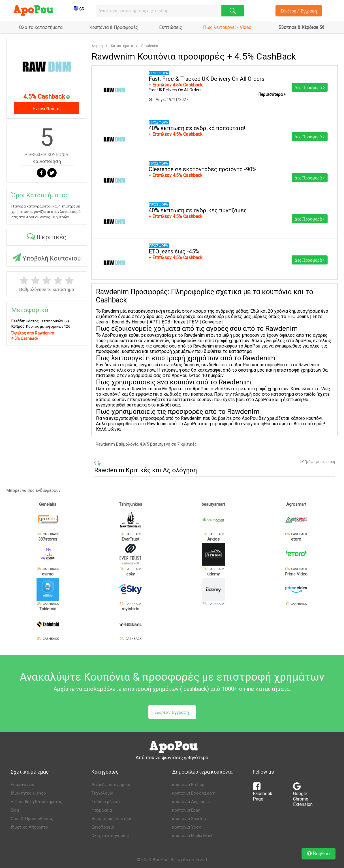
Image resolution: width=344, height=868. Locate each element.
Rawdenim (150, 46)
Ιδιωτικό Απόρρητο (29, 827)
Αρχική (97, 46)
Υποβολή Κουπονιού (47, 258)
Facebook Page (263, 793)
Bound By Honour (129, 322)
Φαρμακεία (102, 810)
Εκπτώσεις (171, 27)
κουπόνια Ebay (186, 810)
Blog (15, 810)
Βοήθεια (319, 853)
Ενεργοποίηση (47, 108)
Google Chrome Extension (303, 796)
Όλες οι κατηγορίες (110, 836)
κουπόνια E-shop (188, 785)
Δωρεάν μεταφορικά (111, 785)
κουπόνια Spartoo (189, 819)
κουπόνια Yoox (186, 827)
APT (153, 322)
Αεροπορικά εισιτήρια (113, 819)
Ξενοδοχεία (103, 827)
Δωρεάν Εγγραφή (172, 712)
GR (79, 9)
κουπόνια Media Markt (193, 836)
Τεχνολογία (102, 793)
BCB (166, 322)
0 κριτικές (47, 236)
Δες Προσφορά (310, 87)
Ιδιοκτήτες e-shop (28, 793)
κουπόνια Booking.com (194, 793)
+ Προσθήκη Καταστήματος (37, 802)
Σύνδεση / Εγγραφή (299, 11)
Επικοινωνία (23, 785)
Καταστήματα (122, 46)
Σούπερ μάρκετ (106, 802)
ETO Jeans (298, 316)
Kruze (179, 322)
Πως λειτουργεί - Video (227, 27)
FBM (194, 322)
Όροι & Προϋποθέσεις (32, 819)
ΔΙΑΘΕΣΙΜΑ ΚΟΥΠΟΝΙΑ (46, 154)
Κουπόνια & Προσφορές (114, 27)
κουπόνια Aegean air (192, 802)
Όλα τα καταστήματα (41, 27)
